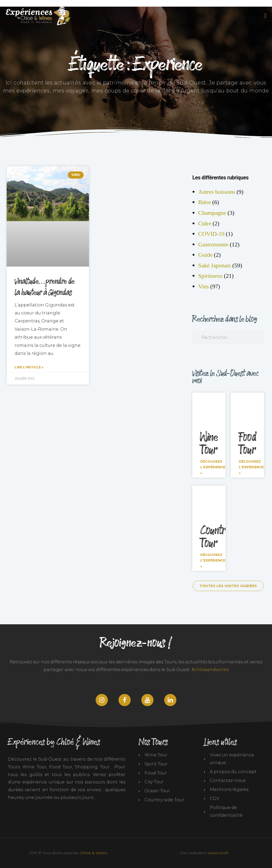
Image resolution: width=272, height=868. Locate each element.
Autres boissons (217, 192)
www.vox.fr (218, 853)
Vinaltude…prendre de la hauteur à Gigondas (45, 287)
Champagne (212, 213)
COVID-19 (211, 234)
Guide (205, 255)
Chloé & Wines (93, 853)
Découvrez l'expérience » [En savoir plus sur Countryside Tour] (213, 561)
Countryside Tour (223, 537)
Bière (205, 202)
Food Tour (248, 444)
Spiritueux (210, 276)
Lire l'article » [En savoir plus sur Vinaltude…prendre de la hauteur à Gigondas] (29, 367)
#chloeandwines (210, 670)
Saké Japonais (215, 266)
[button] (265, 16)
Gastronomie (213, 245)
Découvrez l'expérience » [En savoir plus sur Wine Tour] (213, 467)
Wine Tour (209, 444)
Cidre (205, 224)
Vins (203, 286)
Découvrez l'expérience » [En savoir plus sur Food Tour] (251, 467)
